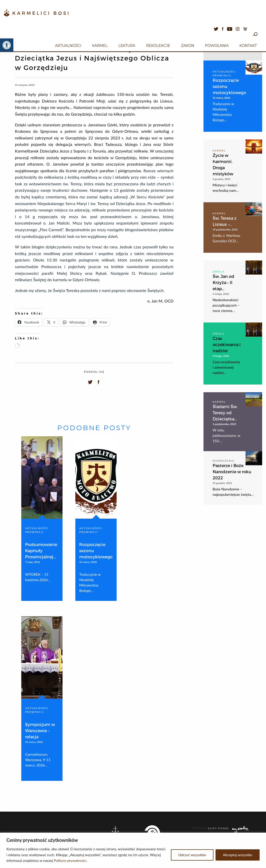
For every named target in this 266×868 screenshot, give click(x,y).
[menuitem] (68, 45)
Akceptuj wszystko (238, 855)
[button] (7, 45)
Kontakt (248, 46)
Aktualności (68, 46)
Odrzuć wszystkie (192, 855)
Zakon (188, 46)
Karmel (100, 46)
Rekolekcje (158, 46)
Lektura (127, 46)
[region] (133, 850)
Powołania (217, 46)
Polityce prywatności (70, 860)
